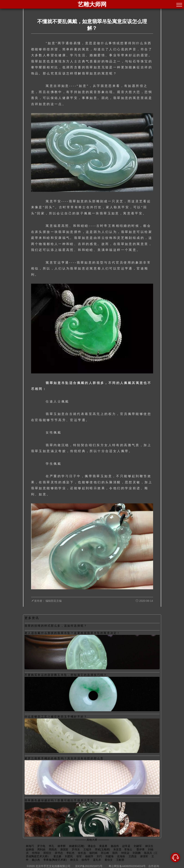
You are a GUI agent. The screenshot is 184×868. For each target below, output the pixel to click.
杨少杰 (36, 860)
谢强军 (144, 856)
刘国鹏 (137, 853)
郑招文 (47, 853)
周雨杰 (53, 849)
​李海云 (129, 849)
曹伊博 (140, 849)
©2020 (31, 866)
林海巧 (30, 846)
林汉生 (149, 846)
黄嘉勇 (103, 846)
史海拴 (121, 856)
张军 (79, 856)
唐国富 (64, 849)
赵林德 (30, 849)
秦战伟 (115, 846)
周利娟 (41, 849)
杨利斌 (93, 853)
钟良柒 (125, 853)
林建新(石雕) (77, 846)
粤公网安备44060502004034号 (127, 866)
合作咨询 (154, 866)
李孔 (51, 846)
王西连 (133, 856)
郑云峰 (105, 853)
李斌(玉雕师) (102, 849)
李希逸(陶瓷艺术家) (55, 860)
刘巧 (99, 856)
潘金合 (92, 846)
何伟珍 (36, 853)
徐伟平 (86, 860)
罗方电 (41, 846)
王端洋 (87, 849)
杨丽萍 (89, 856)
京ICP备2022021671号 (89, 866)
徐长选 (82, 853)
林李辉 (62, 846)
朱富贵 (117, 849)
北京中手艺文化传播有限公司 (53, 866)
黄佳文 (109, 860)
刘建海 (110, 856)
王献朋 (120, 860)
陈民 (115, 853)
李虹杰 (70, 853)
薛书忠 (59, 853)
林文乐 (74, 860)
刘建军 (138, 846)
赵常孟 (126, 846)
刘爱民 (69, 856)
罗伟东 (76, 849)
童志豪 (57, 856)
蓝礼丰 (97, 860)
